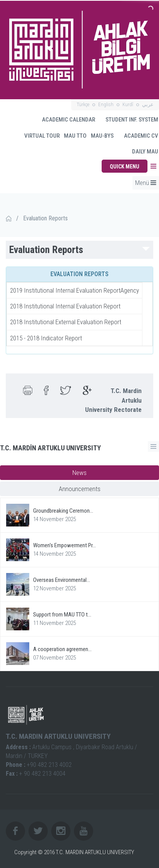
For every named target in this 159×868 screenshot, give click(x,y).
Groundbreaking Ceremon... (63, 511)
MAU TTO (75, 136)
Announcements (80, 489)
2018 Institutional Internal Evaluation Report (65, 306)
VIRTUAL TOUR (38, 136)
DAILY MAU (145, 152)
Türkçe (83, 104)
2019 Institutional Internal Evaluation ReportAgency (74, 290)
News (79, 473)
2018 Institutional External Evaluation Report (66, 322)
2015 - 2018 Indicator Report (46, 338)
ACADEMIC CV (137, 136)
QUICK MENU (125, 167)
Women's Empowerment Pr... (64, 545)
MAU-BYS (102, 136)
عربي (148, 104)
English (106, 104)
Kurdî (128, 104)
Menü (146, 183)
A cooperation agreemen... (62, 649)
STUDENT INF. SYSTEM (128, 120)
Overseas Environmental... (62, 580)
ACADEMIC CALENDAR (68, 120)
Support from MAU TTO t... (62, 615)
